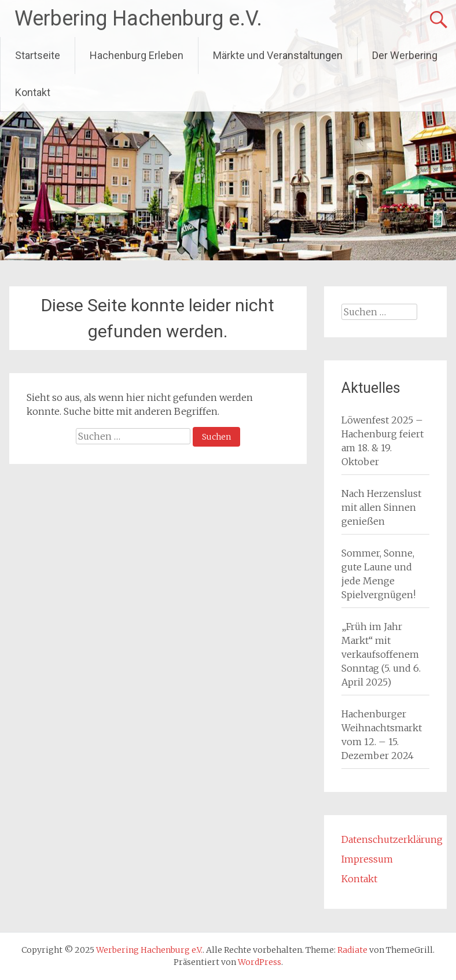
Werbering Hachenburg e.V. (138, 19)
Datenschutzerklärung (392, 839)
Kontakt (33, 92)
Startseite (38, 55)
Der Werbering (405, 55)
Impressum (367, 859)
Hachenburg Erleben (137, 55)
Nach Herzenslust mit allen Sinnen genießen (381, 507)
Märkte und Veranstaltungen (278, 55)
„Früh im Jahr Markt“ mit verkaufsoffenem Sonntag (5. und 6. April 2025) (381, 654)
